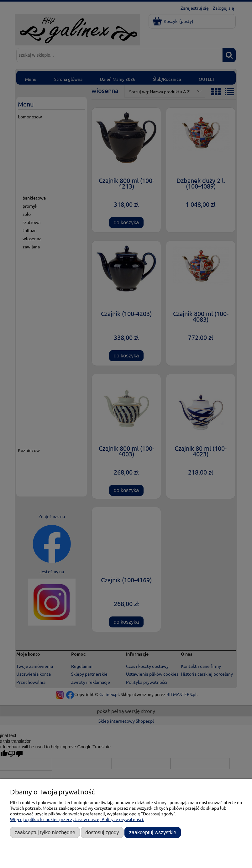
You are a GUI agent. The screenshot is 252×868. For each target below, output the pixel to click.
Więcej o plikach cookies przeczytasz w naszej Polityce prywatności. (77, 819)
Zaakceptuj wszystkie (153, 832)
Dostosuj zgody (102, 832)
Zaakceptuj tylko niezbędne (45, 832)
